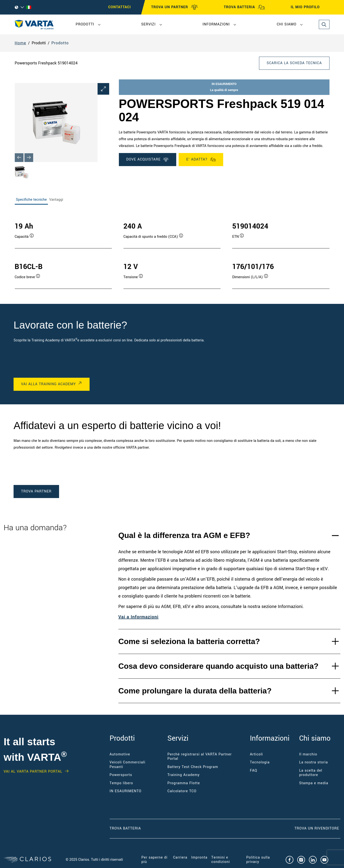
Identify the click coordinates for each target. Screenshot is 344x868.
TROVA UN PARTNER (175, 7)
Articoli (256, 754)
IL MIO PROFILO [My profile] (310, 7)
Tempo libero (121, 783)
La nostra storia (314, 762)
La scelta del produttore (311, 773)
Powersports (121, 775)
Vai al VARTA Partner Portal (33, 772)
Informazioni (216, 24)
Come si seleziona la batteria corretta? (189, 641)
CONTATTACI (120, 7)
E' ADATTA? (201, 160)
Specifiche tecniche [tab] (31, 200)
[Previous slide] (19, 158)
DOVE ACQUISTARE (148, 160)
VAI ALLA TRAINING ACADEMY (48, 384)
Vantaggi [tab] (56, 200)
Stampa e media (314, 783)
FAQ (253, 771)
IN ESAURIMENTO (126, 791)
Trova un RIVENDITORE (317, 828)
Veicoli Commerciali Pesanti (128, 764)
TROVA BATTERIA (244, 7)
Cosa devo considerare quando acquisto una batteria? (218, 666)
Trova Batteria (125, 828)
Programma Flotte (184, 783)
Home (21, 43)
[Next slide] (29, 158)
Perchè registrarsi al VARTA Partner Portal (200, 757)
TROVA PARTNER (36, 491)
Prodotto (60, 43)
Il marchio (308, 754)
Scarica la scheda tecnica (294, 63)
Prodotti (85, 24)
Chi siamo (287, 24)
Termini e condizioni (221, 860)
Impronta (199, 857)
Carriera (180, 857)
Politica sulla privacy (258, 860)
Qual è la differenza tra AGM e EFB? (184, 535)
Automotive (120, 754)
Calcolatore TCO (182, 791)
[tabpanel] (172, 250)
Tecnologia (260, 762)
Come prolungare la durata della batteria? (195, 691)
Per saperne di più (154, 860)
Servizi (148, 24)
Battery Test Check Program (193, 767)
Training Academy (184, 775)
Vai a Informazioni (138, 617)
